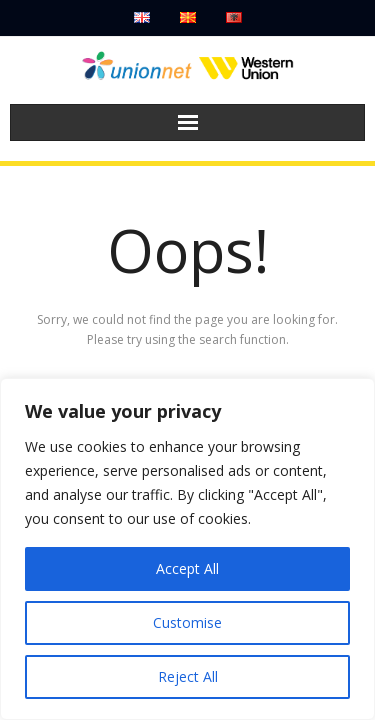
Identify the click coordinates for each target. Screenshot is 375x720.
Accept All (187, 568)
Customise (187, 622)
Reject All (188, 676)
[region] (187, 549)
